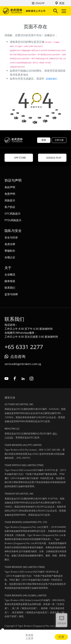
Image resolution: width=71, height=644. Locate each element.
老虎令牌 (10, 244)
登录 (44, 140)
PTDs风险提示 (13, 220)
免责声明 (10, 194)
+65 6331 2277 (24, 347)
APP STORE (19, 158)
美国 (62, 3)
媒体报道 (10, 281)
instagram (31, 379)
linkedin (23, 379)
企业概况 (10, 274)
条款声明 (10, 187)
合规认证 (10, 257)
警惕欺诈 (10, 251)
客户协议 (10, 207)
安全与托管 (11, 237)
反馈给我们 (51, 79)
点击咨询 (18, 356)
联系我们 (10, 288)
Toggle (63, 11)
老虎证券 (25, 11)
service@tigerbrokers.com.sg (23, 364)
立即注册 (59, 140)
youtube (6, 379)
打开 (61, 637)
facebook (15, 379)
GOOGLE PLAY (52, 158)
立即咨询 (62, 623)
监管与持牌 (11, 294)
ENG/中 (40, 3)
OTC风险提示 (12, 214)
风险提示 (10, 200)
